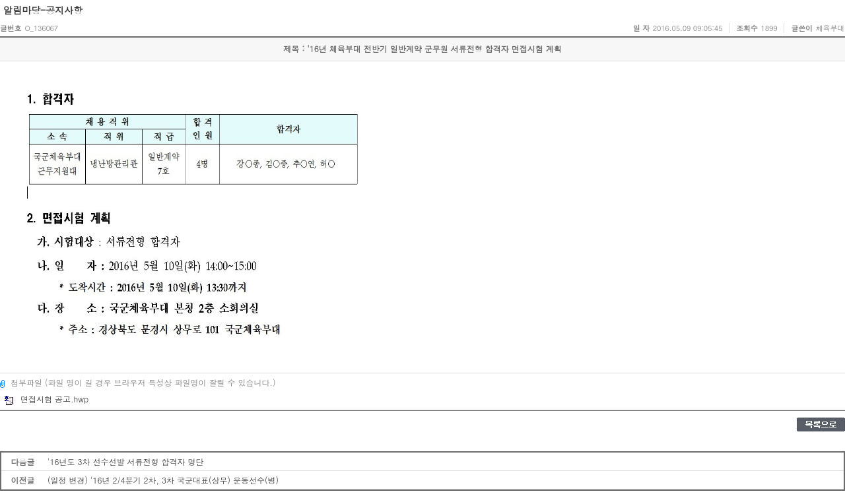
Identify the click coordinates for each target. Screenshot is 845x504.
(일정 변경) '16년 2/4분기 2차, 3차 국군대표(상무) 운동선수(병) (163, 480)
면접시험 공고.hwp (46, 399)
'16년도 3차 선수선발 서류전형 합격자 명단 (126, 461)
